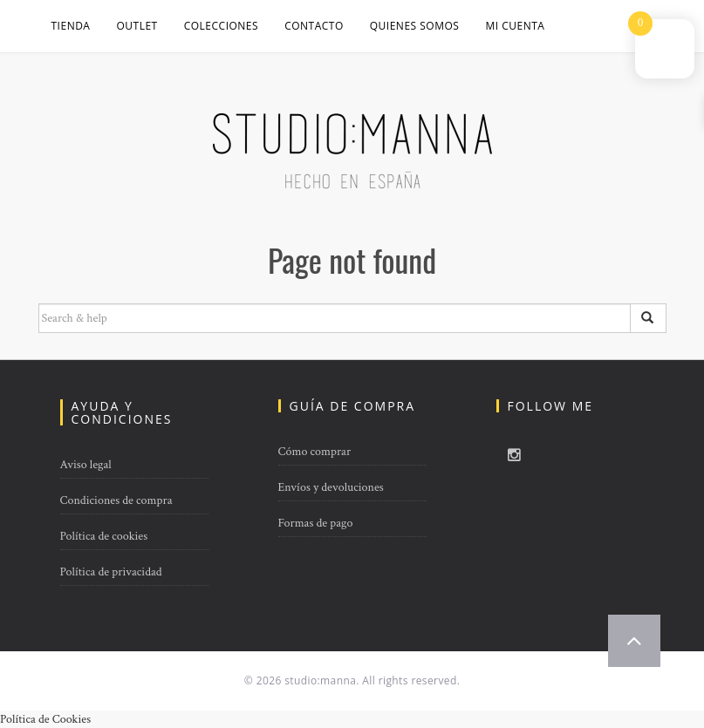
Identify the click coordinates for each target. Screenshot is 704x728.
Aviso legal (86, 465)
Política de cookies (104, 536)
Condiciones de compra (116, 500)
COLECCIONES (221, 26)
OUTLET (137, 26)
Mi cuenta (515, 26)
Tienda (71, 26)
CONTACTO (314, 26)
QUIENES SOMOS (415, 26)
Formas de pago (316, 523)
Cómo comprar (315, 452)
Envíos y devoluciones (331, 487)
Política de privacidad (111, 572)
